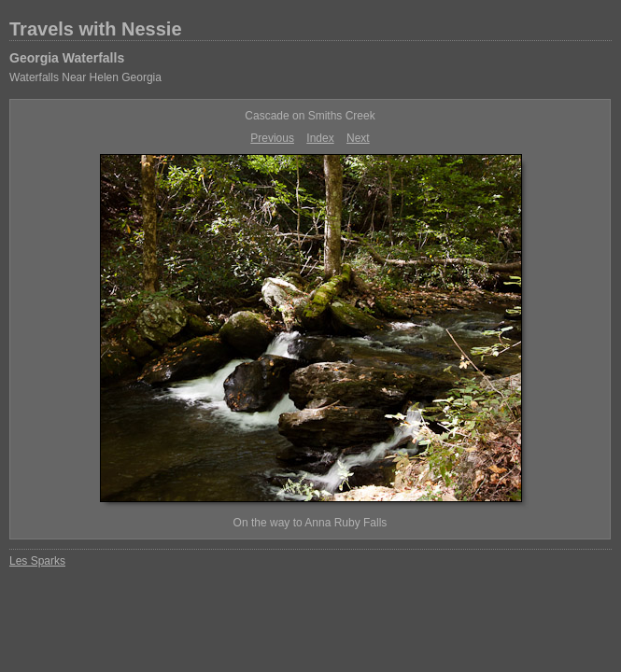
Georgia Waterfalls (67, 58)
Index (320, 138)
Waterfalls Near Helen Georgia (85, 77)
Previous (272, 138)
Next (358, 138)
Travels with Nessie (96, 29)
